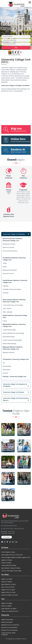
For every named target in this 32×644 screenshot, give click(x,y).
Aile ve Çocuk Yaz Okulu (8, 587)
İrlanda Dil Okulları (6, 563)
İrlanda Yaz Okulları (7, 582)
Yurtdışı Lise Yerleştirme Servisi (10, 611)
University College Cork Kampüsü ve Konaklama (15, 385)
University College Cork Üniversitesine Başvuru (16, 399)
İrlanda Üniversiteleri (7, 622)
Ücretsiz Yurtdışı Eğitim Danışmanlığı (11, 571)
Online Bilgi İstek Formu (16, 129)
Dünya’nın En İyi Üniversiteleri (9, 627)
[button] (16, 37)
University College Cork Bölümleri (14, 234)
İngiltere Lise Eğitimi (7, 603)
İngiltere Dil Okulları (7, 560)
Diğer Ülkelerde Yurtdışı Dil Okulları (11, 568)
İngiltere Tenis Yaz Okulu (8, 590)
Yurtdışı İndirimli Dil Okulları (9, 565)
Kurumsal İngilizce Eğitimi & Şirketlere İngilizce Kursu (16, 557)
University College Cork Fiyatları (14, 392)
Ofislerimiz (7, 537)
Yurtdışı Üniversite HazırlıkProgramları (8, 634)
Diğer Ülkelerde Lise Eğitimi (9, 609)
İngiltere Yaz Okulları (7, 579)
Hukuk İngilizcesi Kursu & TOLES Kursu (12, 555)
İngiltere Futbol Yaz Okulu (8, 592)
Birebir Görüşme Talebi (16, 150)
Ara (16, 48)
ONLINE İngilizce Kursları (8, 552)
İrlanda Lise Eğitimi (6, 606)
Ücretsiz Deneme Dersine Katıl (17, 140)
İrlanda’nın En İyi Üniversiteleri (9, 630)
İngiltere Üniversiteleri (7, 620)
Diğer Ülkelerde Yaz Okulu (8, 584)
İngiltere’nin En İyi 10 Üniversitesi (10, 625)
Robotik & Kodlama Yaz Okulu (10, 595)
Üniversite (6, 12)
